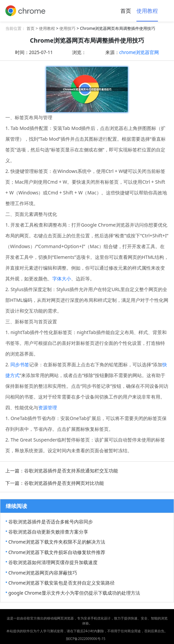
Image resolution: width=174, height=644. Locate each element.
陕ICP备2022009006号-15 (86, 639)
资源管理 (48, 407)
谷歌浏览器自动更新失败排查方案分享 (48, 532)
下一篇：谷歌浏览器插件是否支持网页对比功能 (55, 483)
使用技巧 (67, 28)
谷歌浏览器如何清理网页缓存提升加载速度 (53, 562)
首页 (126, 11)
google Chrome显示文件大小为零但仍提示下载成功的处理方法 (74, 593)
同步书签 (20, 364)
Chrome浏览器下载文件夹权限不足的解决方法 (57, 542)
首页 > (33, 28)
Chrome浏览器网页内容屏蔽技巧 (43, 573)
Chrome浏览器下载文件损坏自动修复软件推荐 (57, 552)
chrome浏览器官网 (139, 52)
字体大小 (62, 279)
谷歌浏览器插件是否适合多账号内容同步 (51, 522)
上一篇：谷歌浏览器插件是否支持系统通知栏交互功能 (62, 471)
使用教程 (147, 11)
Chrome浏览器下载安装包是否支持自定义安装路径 (62, 583)
